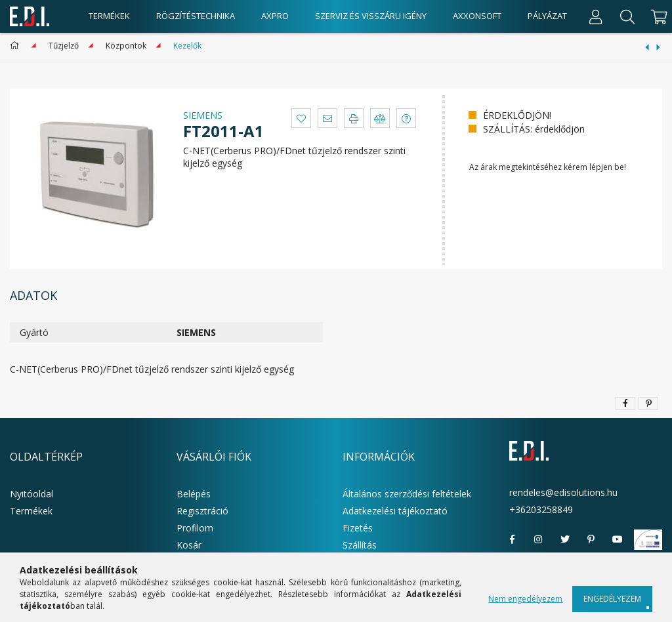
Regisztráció (202, 511)
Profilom (195, 528)
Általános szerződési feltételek (407, 494)
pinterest (591, 539)
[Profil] (596, 16)
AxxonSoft (477, 16)
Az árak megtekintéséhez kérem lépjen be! (548, 167)
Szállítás (360, 545)
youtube (618, 539)
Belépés (194, 494)
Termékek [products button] (109, 16)
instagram (539, 539)
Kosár (189, 545)
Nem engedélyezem (525, 599)
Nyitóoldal (31, 494)
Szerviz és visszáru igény (371, 16)
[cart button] (657, 16)
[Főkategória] (17, 46)
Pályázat (547, 16)
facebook (513, 539)
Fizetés (358, 528)
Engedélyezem (612, 599)
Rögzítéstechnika (196, 16)
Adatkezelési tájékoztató (395, 511)
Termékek (31, 511)
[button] (301, 118)
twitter (565, 539)
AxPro (275, 16)
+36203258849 (541, 509)
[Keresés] (627, 16)
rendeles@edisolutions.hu (563, 492)
